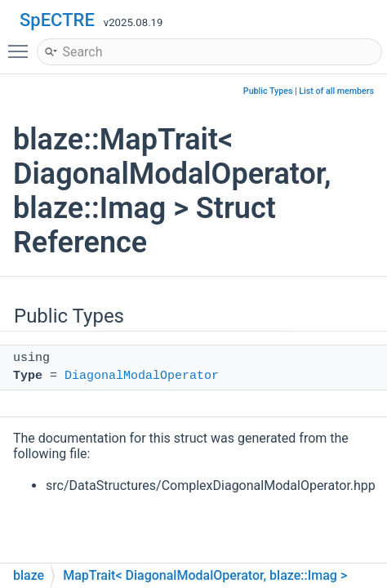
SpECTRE (57, 20)
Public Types (268, 91)
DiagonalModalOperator (142, 376)
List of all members (336, 91)
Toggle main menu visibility (22, 44)
